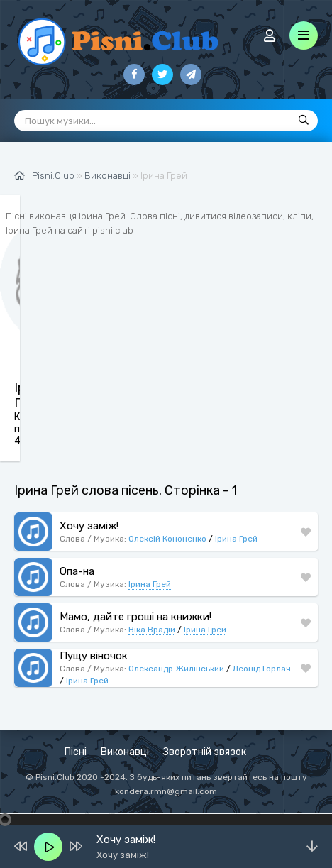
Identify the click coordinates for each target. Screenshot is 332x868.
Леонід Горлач (262, 669)
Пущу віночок (94, 656)
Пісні (76, 752)
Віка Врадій (152, 630)
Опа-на (77, 571)
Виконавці (125, 752)
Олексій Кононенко (167, 539)
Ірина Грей (236, 539)
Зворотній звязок (205, 752)
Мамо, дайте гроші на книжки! (135, 617)
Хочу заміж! (89, 526)
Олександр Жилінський (176, 669)
